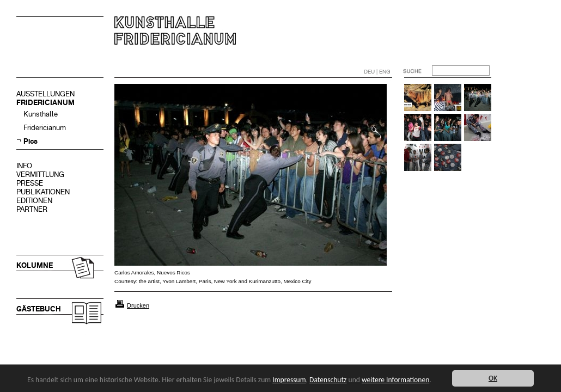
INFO (24, 166)
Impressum (289, 380)
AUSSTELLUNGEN (45, 94)
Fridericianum (45, 128)
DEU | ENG (377, 72)
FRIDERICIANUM (45, 103)
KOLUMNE (35, 265)
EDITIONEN (34, 201)
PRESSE (30, 183)
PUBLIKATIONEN (43, 192)
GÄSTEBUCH (39, 309)
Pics (31, 141)
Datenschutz (328, 380)
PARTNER (32, 209)
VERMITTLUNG (40, 174)
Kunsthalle (41, 114)
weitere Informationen (395, 380)
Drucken (138, 305)
